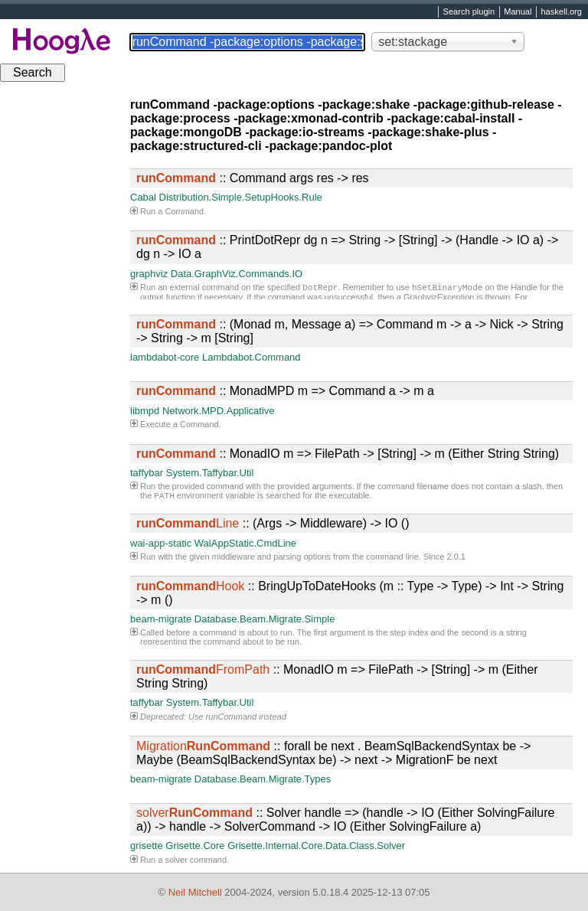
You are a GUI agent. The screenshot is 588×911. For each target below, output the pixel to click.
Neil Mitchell (195, 892)
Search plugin (469, 12)
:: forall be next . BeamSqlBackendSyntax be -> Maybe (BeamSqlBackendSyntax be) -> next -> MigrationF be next (333, 753)
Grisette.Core (195, 846)
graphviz (149, 274)
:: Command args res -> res (253, 178)
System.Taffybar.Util (210, 473)
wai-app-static (161, 543)
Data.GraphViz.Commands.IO (237, 274)
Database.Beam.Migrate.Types (263, 779)
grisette (147, 846)
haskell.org (561, 12)
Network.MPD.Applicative (219, 411)
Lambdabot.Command (252, 357)
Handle (524, 289)
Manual (518, 12)
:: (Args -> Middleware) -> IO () (273, 523)
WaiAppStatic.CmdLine (245, 543)
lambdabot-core (165, 357)
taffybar (147, 473)
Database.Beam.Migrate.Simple (265, 619)
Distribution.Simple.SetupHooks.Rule (241, 197)
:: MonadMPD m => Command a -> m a (285, 391)
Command (184, 211)
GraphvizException (439, 299)
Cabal (143, 197)
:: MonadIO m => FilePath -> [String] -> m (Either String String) (348, 454)
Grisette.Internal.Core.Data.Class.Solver (316, 846)
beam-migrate (161, 619)
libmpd (145, 411)
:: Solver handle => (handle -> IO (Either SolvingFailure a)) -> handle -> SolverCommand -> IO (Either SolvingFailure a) (345, 820)
